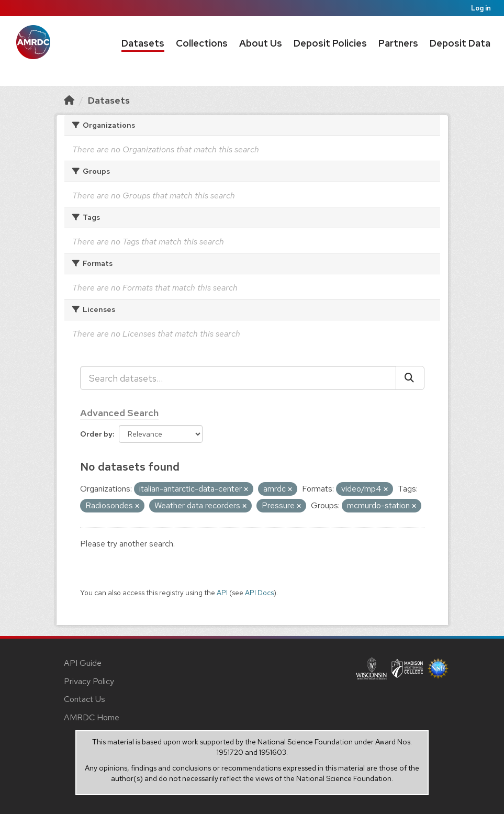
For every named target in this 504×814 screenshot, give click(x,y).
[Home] (69, 100)
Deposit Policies (330, 43)
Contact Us (85, 699)
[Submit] (410, 378)
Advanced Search (119, 413)
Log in (481, 8)
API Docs (259, 593)
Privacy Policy (89, 681)
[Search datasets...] (238, 378)
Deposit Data (460, 43)
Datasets (143, 43)
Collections (202, 43)
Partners (398, 43)
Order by (96, 434)
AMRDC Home (92, 717)
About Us (261, 43)
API (222, 593)
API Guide (83, 663)
